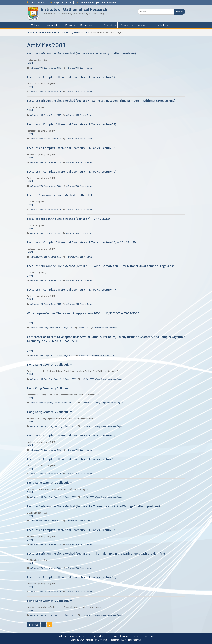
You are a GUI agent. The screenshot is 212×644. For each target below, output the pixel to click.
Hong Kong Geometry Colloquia (109, 379)
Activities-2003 (73, 68)
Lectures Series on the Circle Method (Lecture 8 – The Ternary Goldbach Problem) (82, 53)
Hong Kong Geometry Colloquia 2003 (60, 379)
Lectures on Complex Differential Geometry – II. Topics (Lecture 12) (72, 148)
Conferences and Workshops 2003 (59, 328)
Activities (126, 25)
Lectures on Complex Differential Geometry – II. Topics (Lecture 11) (71, 290)
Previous (34, 625)
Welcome (35, 25)
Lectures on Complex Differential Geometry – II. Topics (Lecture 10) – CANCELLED (81, 242)
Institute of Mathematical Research (74, 9)
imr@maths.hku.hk (62, 3)
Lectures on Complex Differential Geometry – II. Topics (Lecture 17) (72, 530)
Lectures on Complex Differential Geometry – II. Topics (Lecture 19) (72, 435)
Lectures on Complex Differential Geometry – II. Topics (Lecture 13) (72, 124)
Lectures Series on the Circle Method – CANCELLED (61, 195)
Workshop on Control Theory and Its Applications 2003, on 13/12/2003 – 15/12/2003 (83, 313)
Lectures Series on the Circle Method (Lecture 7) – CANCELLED (68, 219)
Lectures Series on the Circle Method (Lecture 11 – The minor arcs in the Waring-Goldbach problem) (94, 506)
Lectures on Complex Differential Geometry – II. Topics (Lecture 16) (72, 577)
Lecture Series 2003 (52, 68)
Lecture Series (86, 68)
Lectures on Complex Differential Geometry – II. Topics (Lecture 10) (72, 171)
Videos (141, 25)
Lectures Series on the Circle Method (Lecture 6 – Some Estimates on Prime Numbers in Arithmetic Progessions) (101, 266)
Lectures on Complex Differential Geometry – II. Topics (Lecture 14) (72, 77)
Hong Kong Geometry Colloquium (50, 365)
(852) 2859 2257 (38, 3)
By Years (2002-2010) (81, 32)
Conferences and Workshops (105, 328)
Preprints (108, 25)
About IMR (53, 25)
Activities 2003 (37, 68)
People (69, 25)
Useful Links (159, 25)
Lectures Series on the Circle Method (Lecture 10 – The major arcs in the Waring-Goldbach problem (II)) (96, 553)
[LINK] (30, 63)
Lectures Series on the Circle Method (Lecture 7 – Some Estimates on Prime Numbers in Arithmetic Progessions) (101, 101)
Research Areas (88, 25)
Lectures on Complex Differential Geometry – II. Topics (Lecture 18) (72, 459)
